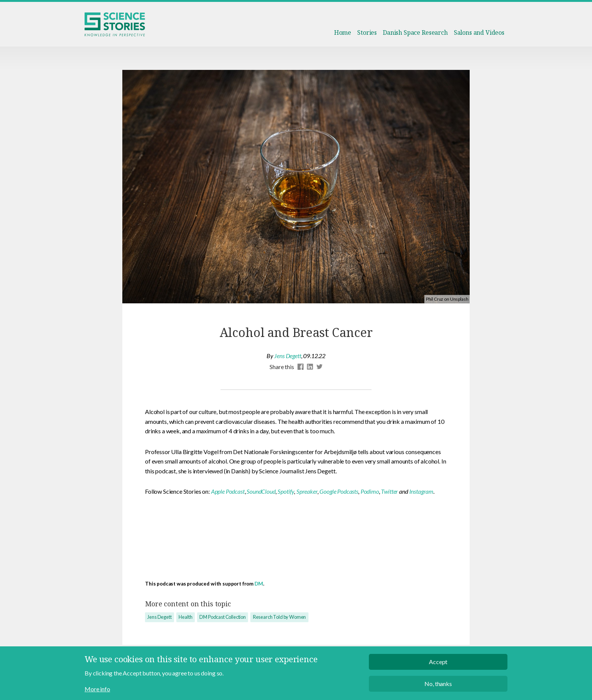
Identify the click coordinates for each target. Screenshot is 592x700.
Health (185, 617)
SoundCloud (261, 491)
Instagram (422, 491)
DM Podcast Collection (223, 617)
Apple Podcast (228, 491)
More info (97, 694)
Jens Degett (288, 356)
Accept (438, 667)
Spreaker (307, 491)
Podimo (370, 491)
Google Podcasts (339, 491)
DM (259, 584)
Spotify (286, 491)
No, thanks (438, 688)
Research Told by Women (279, 617)
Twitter (389, 491)
